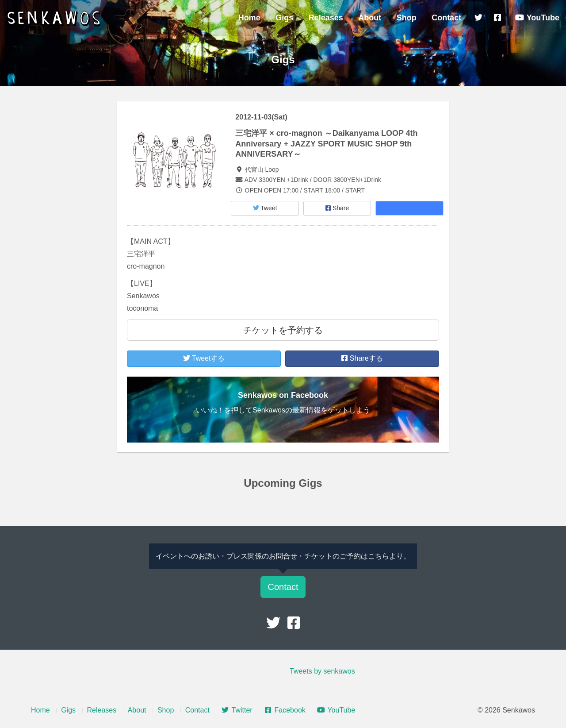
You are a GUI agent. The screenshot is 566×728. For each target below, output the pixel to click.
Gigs (284, 18)
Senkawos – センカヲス (55, 19)
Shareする (362, 358)
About (370, 18)
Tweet (265, 208)
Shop (407, 18)
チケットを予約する (283, 330)
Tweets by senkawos (322, 671)
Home (249, 18)
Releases (326, 18)
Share (337, 208)
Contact (446, 18)
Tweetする (204, 358)
